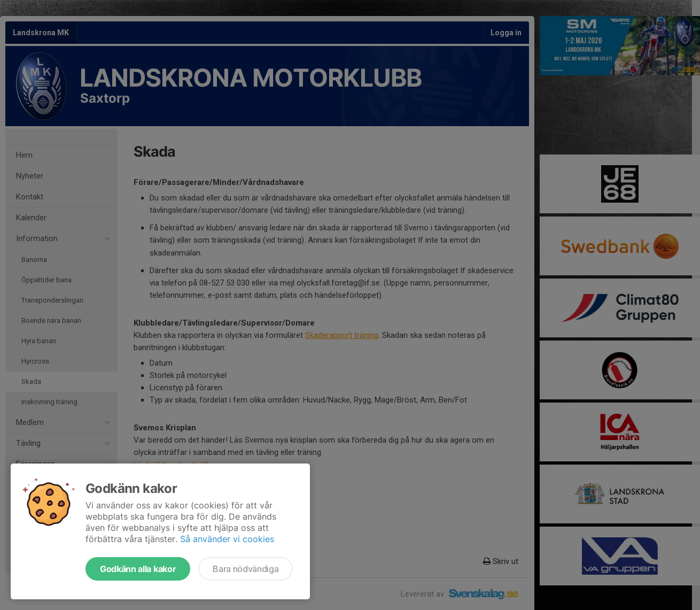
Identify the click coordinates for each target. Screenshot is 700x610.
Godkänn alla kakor (138, 569)
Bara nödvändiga (246, 569)
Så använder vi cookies (227, 539)
